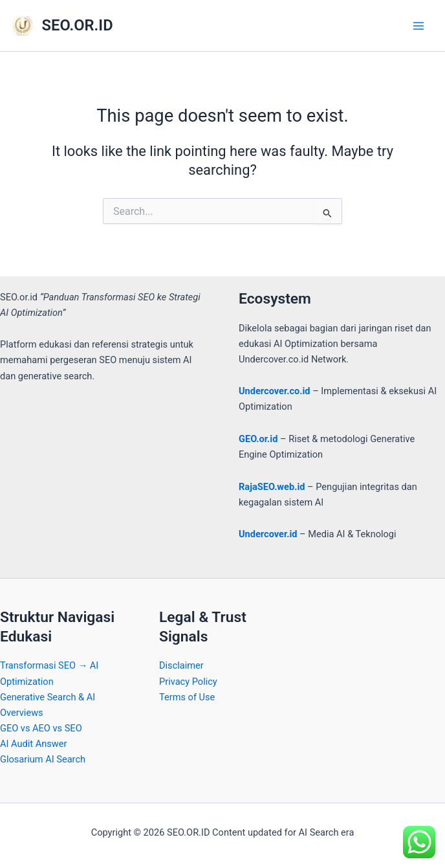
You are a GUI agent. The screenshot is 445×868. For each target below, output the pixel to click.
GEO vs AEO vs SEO (41, 728)
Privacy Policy (188, 682)
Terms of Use (187, 697)
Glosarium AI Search (43, 759)
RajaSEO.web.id (272, 487)
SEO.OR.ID (78, 25)
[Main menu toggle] (418, 26)
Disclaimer (181, 665)
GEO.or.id (258, 439)
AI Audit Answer (33, 744)
